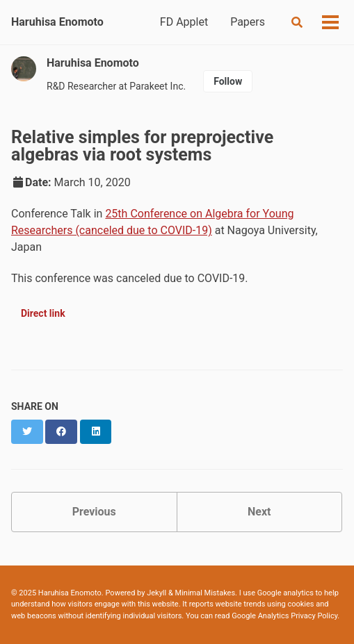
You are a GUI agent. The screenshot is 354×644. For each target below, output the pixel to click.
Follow (228, 81)
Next (259, 512)
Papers (248, 22)
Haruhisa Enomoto (57, 22)
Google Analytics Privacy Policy (284, 616)
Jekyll (156, 593)
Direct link (43, 313)
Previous (94, 512)
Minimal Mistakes (206, 593)
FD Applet (184, 22)
